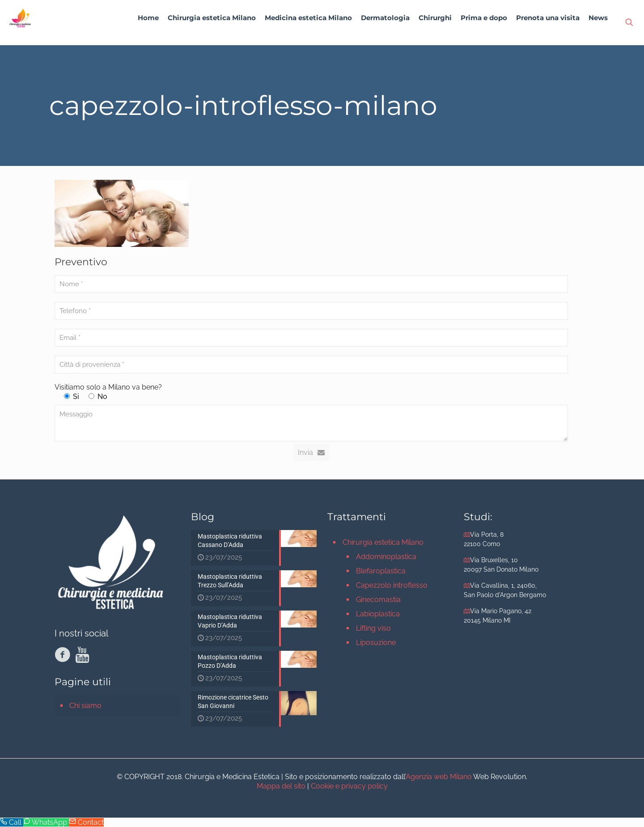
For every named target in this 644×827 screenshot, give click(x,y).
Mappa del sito (281, 786)
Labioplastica (378, 614)
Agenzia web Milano (439, 777)
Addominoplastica (386, 557)
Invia (311, 452)
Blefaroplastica (381, 571)
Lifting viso (373, 628)
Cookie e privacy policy (349, 786)
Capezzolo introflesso (392, 585)
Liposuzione (376, 643)
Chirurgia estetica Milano (383, 542)
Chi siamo (85, 706)
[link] (212, 40)
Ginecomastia (378, 600)
